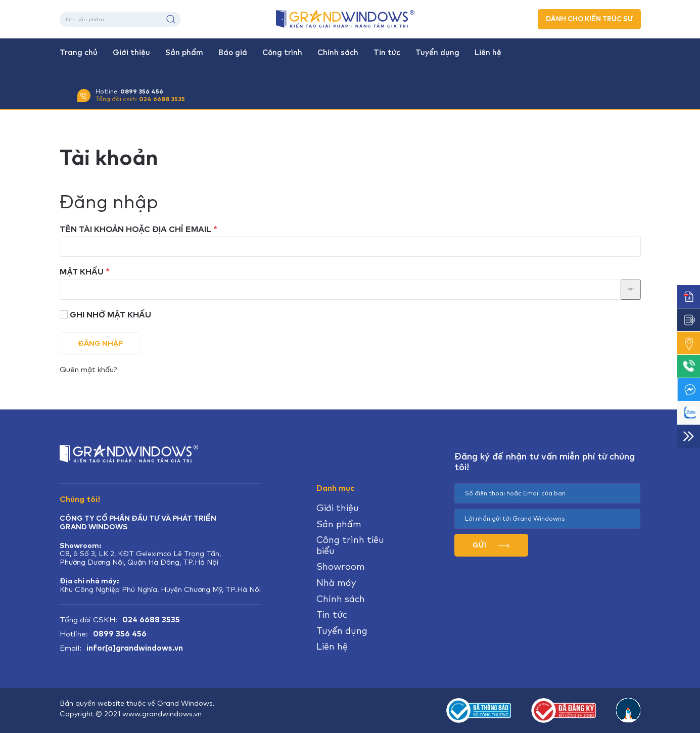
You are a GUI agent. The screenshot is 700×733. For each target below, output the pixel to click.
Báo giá (233, 53)
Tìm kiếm (171, 19)
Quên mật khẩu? (88, 369)
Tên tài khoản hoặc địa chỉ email (151, 229)
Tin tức (387, 53)
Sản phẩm (184, 53)
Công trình (282, 53)
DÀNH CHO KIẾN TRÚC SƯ (589, 19)
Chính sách (338, 53)
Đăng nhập (100, 343)
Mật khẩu (97, 272)
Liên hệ (488, 53)
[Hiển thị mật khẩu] (631, 290)
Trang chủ (79, 53)
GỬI (491, 545)
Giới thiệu (131, 53)
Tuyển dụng (437, 53)
